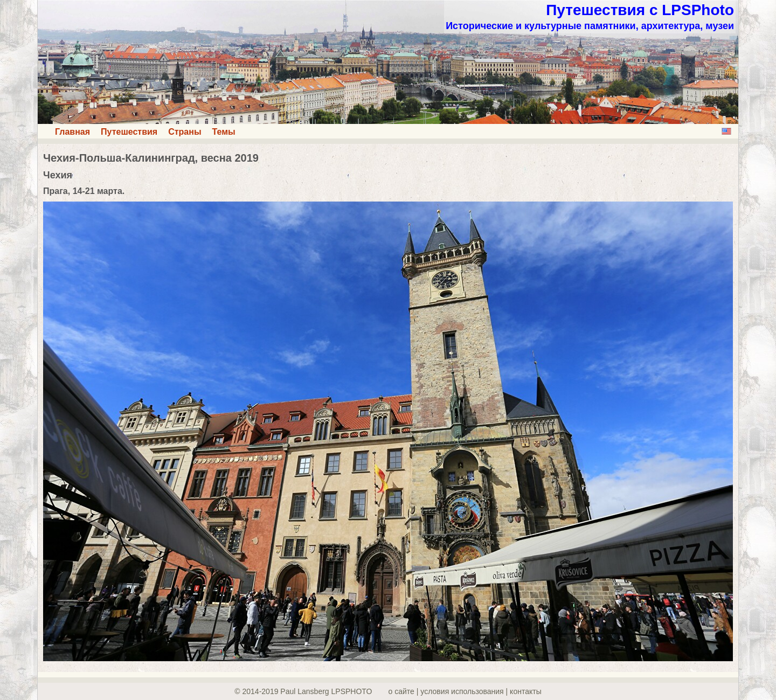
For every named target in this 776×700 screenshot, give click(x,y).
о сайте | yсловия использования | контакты (465, 691)
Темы (224, 132)
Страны (185, 132)
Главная (72, 132)
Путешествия (129, 132)
